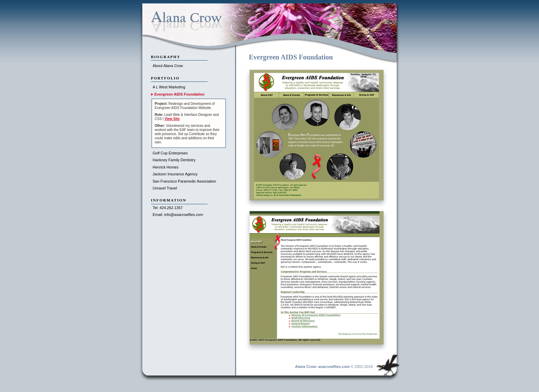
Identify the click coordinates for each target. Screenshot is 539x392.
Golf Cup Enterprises (170, 153)
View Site (172, 119)
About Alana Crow (168, 66)
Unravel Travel (165, 188)
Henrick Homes (166, 167)
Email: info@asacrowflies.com (178, 215)
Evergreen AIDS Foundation (179, 94)
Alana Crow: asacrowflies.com (322, 367)
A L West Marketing (169, 87)
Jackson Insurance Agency (175, 174)
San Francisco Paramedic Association (184, 181)
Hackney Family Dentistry (174, 160)
